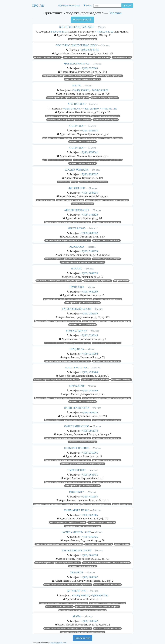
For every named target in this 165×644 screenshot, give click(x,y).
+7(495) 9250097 (89, 174)
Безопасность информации (68, 182)
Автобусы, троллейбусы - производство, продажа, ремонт (68, 98)
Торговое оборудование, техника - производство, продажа (107, 200)
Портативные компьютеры (121, 380)
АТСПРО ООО (77, 126)
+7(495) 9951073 (89, 431)
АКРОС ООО (77, 247)
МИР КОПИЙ (77, 386)
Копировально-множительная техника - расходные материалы (87, 57)
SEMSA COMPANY (77, 331)
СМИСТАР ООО (77, 470)
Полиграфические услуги (122, 57)
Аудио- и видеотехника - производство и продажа (83, 79)
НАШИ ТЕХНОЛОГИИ (77, 408)
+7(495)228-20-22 (105, 32)
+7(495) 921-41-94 (89, 50)
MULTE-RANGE (77, 228)
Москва (115, 13)
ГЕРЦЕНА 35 (77, 349)
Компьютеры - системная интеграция (82, 442)
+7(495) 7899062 (89, 577)
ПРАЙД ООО (77, 287)
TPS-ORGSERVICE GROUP (77, 309)
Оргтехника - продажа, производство (83, 39)
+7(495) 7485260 (71, 109)
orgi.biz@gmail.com (58, 643)
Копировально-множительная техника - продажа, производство (106, 321)
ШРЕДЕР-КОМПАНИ (77, 170)
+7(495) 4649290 (89, 292)
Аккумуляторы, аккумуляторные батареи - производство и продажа (68, 76)
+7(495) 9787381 (89, 131)
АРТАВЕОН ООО (77, 591)
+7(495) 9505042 (89, 621)
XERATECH (77, 573)
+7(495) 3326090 (81, 90)
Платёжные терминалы (45, 200)
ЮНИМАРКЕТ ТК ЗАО (77, 510)
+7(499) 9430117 (81, 596)
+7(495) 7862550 (89, 314)
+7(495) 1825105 (89, 515)
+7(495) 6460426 (89, 537)
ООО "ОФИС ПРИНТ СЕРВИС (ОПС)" (77, 45)
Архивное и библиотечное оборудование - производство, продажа (68, 299)
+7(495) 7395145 (89, 335)
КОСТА (77, 86)
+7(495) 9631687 (109, 109)
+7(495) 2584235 (89, 193)
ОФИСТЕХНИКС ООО (77, 426)
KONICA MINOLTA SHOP (77, 532)
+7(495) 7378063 (89, 68)
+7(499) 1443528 (89, 215)
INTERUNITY (77, 492)
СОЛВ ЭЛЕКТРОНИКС (77, 448)
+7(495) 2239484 (89, 372)
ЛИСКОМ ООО (77, 188)
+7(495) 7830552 (89, 233)
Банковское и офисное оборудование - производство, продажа (68, 222)
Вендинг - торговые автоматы (82, 204)
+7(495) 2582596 (89, 391)
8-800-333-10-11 (59, 32)
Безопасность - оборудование (56, 116)
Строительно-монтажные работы (106, 120)
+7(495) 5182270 (89, 251)
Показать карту (82, 20)
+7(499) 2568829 (99, 90)
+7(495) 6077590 (99, 596)
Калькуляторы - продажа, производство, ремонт (68, 522)
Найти (127, 6)
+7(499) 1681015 (89, 412)
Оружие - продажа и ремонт (80, 116)
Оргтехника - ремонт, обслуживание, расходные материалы (69, 120)
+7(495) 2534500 (90, 109)
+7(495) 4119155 (89, 497)
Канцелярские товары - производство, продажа (82, 303)
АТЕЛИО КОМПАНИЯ (77, 210)
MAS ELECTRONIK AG (77, 64)
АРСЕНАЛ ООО (77, 104)
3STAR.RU (77, 269)
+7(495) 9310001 (89, 453)
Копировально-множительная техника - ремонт (107, 603)
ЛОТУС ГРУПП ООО (77, 368)
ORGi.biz (38, 5)
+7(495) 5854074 (89, 273)
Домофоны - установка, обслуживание (57, 138)
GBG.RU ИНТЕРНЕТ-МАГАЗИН (77, 27)
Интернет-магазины (121, 281)
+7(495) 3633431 (89, 475)
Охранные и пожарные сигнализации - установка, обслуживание (98, 138)
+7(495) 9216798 (89, 354)
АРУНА (77, 616)
